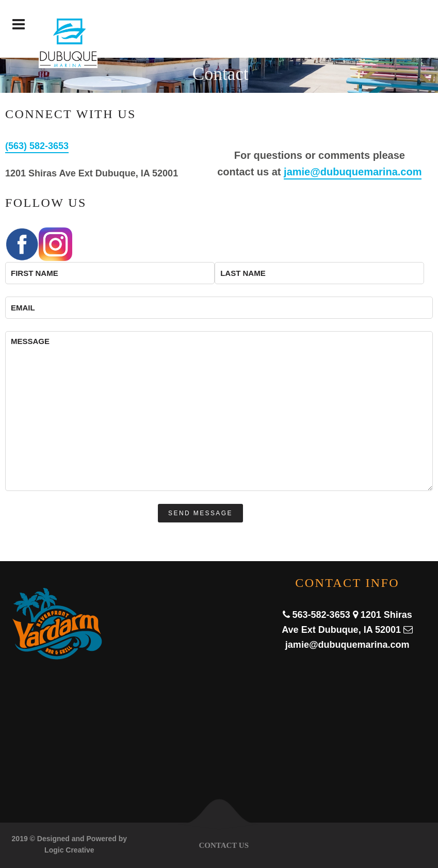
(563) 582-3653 (37, 146)
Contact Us (224, 845)
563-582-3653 (321, 615)
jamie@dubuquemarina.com (353, 172)
